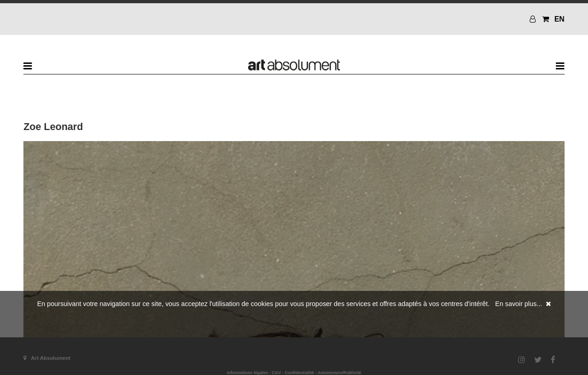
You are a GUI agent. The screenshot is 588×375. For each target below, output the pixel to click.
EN (560, 19)
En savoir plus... (519, 304)
